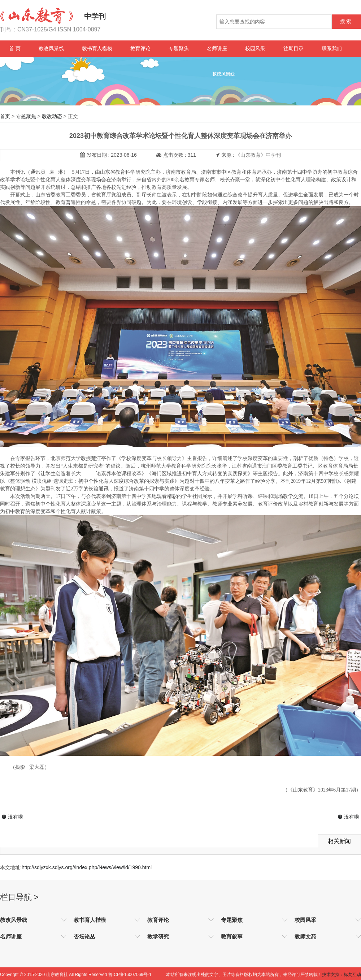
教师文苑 (305, 936)
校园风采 (255, 48)
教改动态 (52, 116)
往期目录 (293, 48)
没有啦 (12, 817)
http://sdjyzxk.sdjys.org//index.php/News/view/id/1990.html (87, 867)
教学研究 (158, 936)
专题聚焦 (179, 48)
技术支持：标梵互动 (342, 975)
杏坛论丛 (84, 936)
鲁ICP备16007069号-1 (130, 975)
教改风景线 (51, 48)
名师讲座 (217, 48)
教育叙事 (232, 936)
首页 (5, 116)
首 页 (15, 48)
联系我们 (332, 48)
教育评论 (140, 48)
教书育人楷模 (97, 48)
